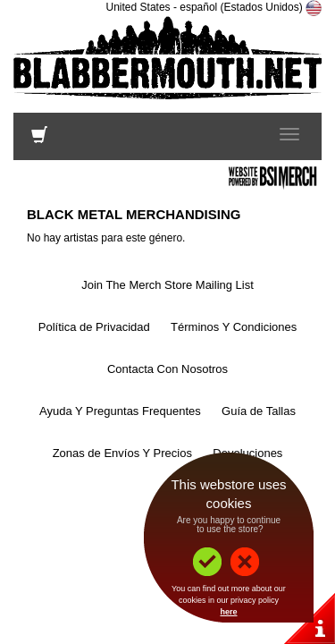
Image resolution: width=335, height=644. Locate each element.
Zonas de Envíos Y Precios (122, 453)
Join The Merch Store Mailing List (167, 285)
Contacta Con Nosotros (167, 369)
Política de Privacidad (94, 327)
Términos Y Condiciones (234, 327)
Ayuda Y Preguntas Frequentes (120, 411)
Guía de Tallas (259, 411)
